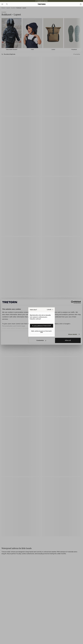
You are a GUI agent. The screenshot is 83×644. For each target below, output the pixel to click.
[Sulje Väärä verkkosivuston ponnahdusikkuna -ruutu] (50, 310)
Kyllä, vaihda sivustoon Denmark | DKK (41, 332)
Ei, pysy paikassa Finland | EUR (42, 326)
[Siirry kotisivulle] (42, 4)
